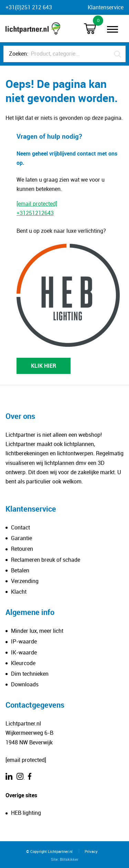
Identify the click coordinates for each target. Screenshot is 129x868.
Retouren (22, 549)
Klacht (19, 592)
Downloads (25, 684)
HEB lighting (26, 813)
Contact (20, 527)
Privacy (91, 851)
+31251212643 (35, 213)
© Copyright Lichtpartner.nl (49, 851)
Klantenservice (106, 7)
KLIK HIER (44, 366)
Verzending (25, 581)
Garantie (21, 538)
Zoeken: (19, 54)
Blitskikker (69, 859)
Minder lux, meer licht (37, 631)
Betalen (20, 570)
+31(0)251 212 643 (29, 7)
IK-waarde (24, 652)
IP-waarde (24, 641)
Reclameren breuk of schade (46, 560)
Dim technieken (30, 674)
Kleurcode (23, 663)
